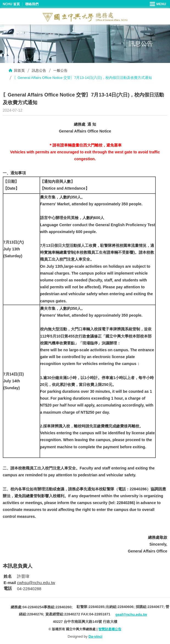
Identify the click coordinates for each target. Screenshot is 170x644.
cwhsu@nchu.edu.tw (36, 583)
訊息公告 (39, 71)
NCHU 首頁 (11, 4)
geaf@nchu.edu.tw (131, 614)
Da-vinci (95, 636)
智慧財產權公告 (110, 629)
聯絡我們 (32, 4)
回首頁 (19, 71)
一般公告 (60, 71)
